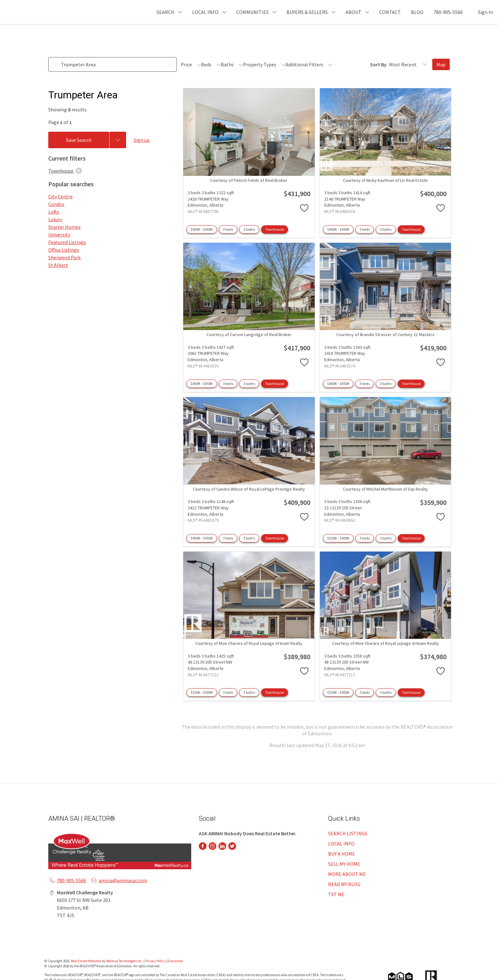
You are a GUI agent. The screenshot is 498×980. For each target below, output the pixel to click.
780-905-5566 (448, 12)
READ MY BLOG (344, 884)
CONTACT (390, 12)
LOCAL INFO (341, 844)
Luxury (55, 219)
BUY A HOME (342, 854)
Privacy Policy (155, 961)
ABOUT (353, 12)
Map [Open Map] (441, 64)
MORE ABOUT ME (347, 874)
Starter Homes (64, 227)
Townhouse (275, 229)
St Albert (58, 265)
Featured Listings (67, 242)
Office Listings (64, 250)
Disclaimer (175, 961)
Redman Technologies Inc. (125, 961)
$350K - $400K (338, 538)
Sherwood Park (64, 257)
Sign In (485, 12)
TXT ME (336, 894)
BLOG (417, 12)
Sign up (142, 140)
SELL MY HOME (344, 864)
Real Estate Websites (86, 961)
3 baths (249, 229)
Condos (56, 204)
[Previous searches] (118, 140)
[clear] (79, 171)
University (59, 235)
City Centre (61, 196)
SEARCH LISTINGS (348, 833)
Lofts (54, 212)
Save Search (79, 140)
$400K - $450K (202, 229)
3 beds (228, 229)
